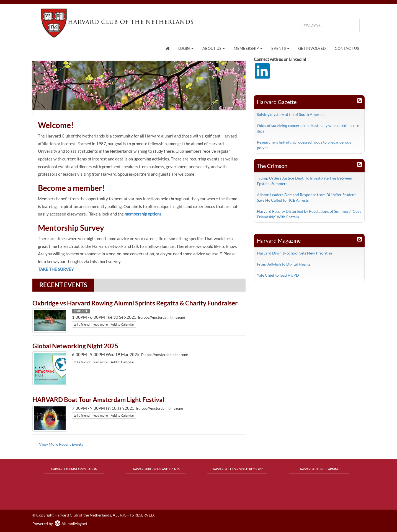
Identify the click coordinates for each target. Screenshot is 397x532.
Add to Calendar (123, 324)
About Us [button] (214, 48)
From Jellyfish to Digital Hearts (284, 264)
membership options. (143, 214)
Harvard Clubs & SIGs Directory (237, 469)
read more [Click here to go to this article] (100, 324)
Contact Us (347, 48)
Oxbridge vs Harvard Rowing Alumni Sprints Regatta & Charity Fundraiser (135, 303)
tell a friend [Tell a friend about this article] (82, 324)
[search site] (330, 25)
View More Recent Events (61, 444)
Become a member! (71, 188)
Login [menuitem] (186, 48)
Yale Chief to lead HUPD (278, 275)
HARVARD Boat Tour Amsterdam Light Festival (98, 399)
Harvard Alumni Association (74, 469)
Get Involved (312, 48)
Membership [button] (248, 48)
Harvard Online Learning (319, 469)
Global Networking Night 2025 (75, 346)
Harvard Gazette (277, 102)
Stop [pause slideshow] (141, 65)
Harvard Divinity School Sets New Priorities (295, 253)
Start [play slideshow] (137, 65)
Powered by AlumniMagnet (60, 524)
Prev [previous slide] (40, 69)
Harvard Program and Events (156, 469)
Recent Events (63, 285)
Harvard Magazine (279, 240)
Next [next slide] (238, 69)
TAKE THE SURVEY (56, 269)
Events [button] (280, 48)
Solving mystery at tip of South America (291, 114)
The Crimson (272, 166)
